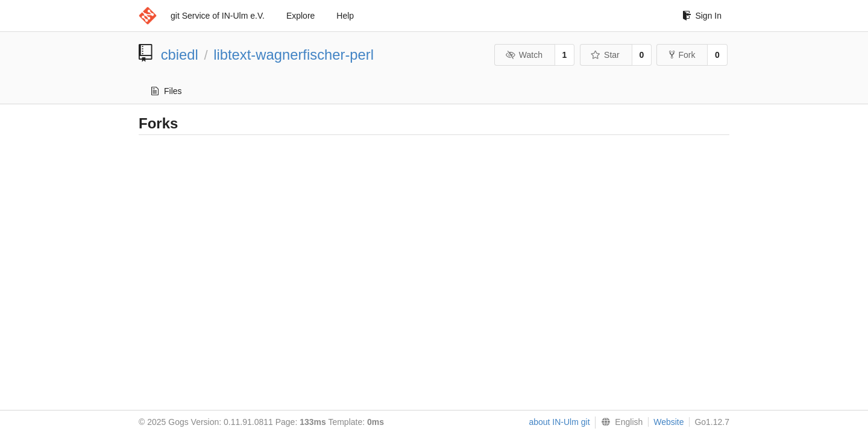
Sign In (702, 16)
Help (345, 16)
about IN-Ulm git (559, 422)
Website (668, 422)
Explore (300, 16)
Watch (524, 55)
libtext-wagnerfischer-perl (294, 55)
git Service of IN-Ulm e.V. (218, 16)
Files (167, 91)
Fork (682, 55)
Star (605, 55)
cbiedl (180, 55)
